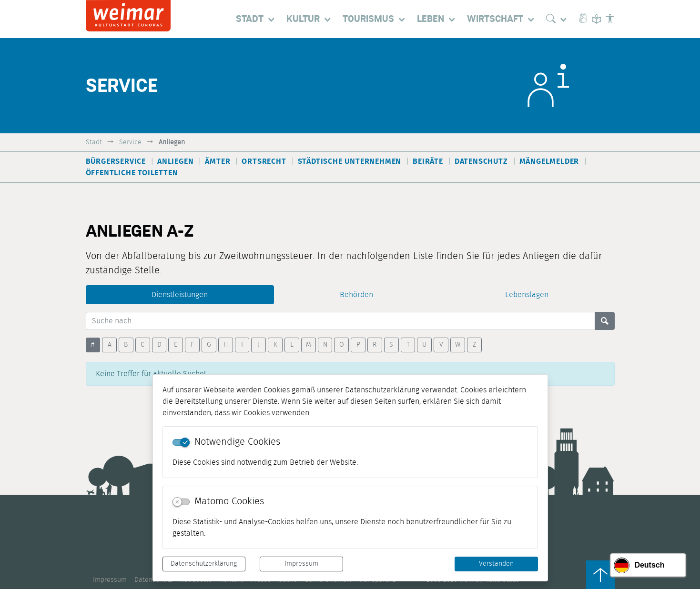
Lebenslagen (527, 295)
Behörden (356, 295)
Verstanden (496, 564)
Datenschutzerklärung (204, 564)
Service (130, 142)
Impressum (301, 564)
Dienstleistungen (180, 295)
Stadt (94, 142)
